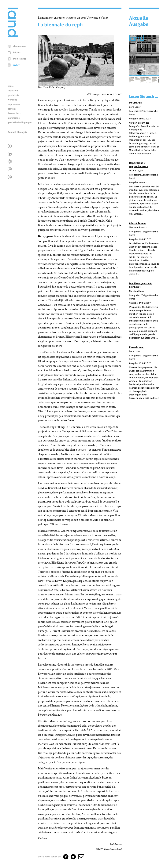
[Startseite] (13, 36)
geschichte (13, 95)
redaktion (13, 91)
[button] (81, 857)
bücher (17, 53)
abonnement (20, 46)
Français (23, 132)
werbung (12, 100)
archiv (16, 65)
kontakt (12, 109)
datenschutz (14, 113)
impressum (14, 104)
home (11, 86)
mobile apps (20, 59)
